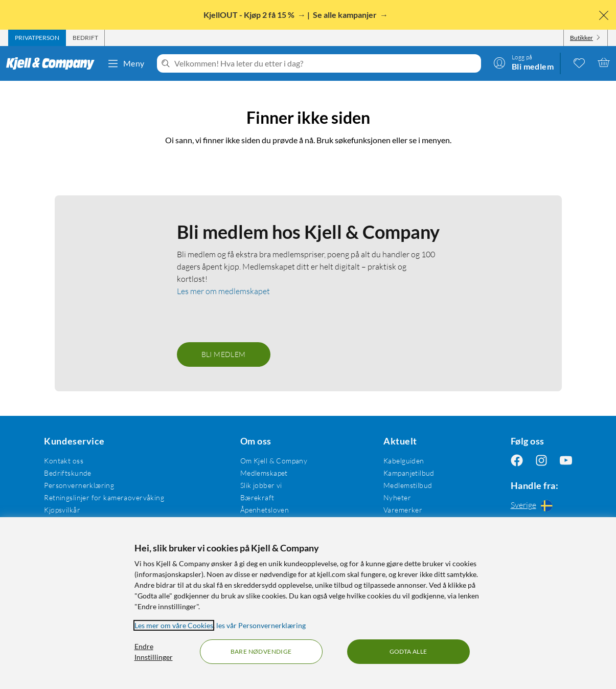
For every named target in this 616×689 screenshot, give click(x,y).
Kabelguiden (404, 461)
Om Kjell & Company (274, 461)
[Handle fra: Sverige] (541, 505)
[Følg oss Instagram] (541, 461)
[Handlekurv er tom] (604, 62)
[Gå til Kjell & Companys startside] (53, 63)
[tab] (37, 38)
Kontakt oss (64, 461)
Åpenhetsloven (265, 510)
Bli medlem (224, 354)
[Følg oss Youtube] (566, 461)
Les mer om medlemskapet (223, 291)
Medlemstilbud (408, 485)
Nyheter (397, 497)
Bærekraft (257, 497)
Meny (126, 63)
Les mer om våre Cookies (174, 625)
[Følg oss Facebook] (517, 461)
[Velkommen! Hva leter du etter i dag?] (326, 63)
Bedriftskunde (67, 473)
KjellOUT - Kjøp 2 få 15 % (250, 15)
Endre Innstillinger (154, 652)
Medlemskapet (264, 473)
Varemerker (403, 510)
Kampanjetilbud (409, 473)
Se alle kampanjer (346, 15)
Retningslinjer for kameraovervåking (104, 497)
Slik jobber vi (261, 485)
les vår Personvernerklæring (261, 625)
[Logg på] (523, 62)
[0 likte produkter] (579, 62)
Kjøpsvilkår (62, 510)
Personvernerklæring (79, 485)
